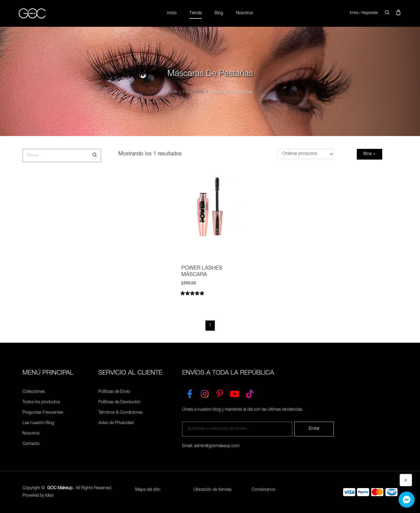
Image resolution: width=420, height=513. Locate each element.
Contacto (31, 444)
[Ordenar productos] (306, 154)
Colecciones (34, 392)
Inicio (172, 13)
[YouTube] (235, 393)
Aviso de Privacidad (116, 423)
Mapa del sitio (148, 490)
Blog (219, 13)
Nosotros (245, 13)
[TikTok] (250, 393)
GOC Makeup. (60, 488)
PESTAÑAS (193, 92)
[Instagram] (205, 393)
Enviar (314, 429)
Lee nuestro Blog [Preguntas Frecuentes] (38, 423)
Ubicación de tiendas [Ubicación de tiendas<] (213, 490)
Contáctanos (263, 490)
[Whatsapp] (407, 500)
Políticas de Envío (114, 392)
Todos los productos (41, 402)
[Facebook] (190, 393)
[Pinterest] (220, 393)
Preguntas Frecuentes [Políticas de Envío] (43, 413)
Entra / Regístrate (364, 13)
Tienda (196, 13)
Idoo (49, 496)
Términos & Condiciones (121, 413)
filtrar (370, 154)
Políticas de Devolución (119, 402)
